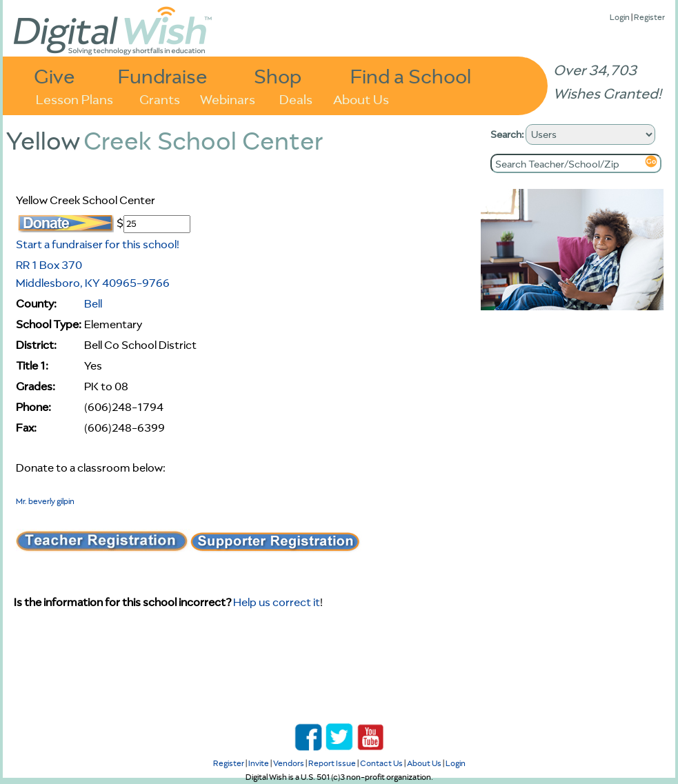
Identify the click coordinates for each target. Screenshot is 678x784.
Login (620, 17)
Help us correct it (277, 602)
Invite (259, 763)
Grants (160, 98)
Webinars (228, 98)
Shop (278, 76)
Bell (93, 303)
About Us (361, 98)
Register (649, 17)
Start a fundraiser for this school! (98, 244)
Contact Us (381, 763)
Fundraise (163, 76)
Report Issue (332, 763)
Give (54, 76)
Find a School (411, 76)
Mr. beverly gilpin (45, 501)
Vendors (289, 763)
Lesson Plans (74, 98)
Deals (296, 98)
